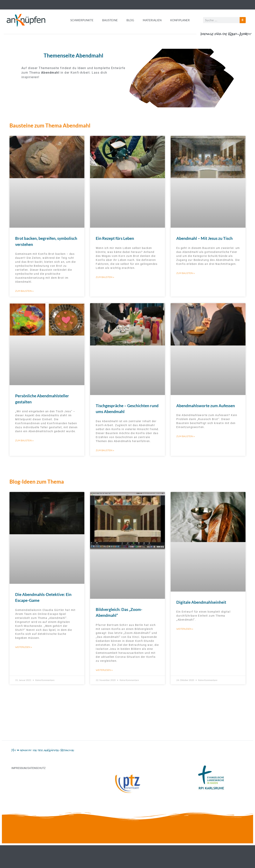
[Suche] (243, 20)
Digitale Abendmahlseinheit (201, 602)
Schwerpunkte (82, 20)
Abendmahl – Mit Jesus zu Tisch (204, 238)
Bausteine (110, 20)
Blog (130, 20)
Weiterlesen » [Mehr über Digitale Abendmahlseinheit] (185, 629)
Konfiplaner (180, 20)
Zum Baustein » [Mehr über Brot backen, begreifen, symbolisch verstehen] (24, 291)
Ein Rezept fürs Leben (115, 238)
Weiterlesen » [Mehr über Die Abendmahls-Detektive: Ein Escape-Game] (24, 647)
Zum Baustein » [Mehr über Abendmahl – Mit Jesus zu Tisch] (185, 273)
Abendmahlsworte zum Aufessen (206, 406)
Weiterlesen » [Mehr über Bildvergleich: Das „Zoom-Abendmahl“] (104, 670)
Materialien (152, 20)
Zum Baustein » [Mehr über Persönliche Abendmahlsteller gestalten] (24, 440)
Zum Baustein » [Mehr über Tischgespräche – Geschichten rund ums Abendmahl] (105, 450)
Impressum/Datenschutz (28, 768)
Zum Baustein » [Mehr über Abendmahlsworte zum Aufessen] (185, 436)
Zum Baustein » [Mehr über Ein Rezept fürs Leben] (105, 277)
